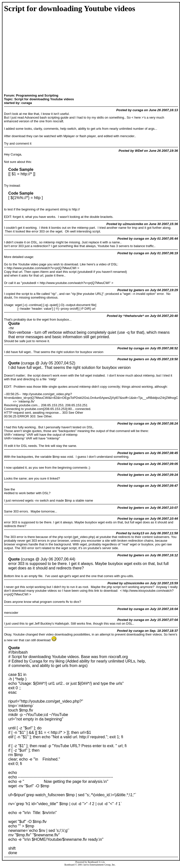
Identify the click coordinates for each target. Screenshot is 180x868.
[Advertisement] (29, 54)
